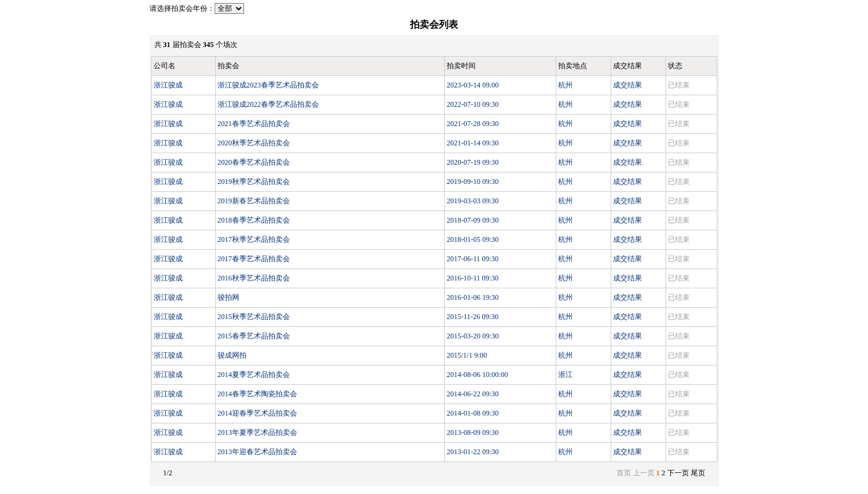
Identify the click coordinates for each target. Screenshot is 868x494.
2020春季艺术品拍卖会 (254, 162)
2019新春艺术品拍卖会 (254, 201)
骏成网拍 (232, 355)
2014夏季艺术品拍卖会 (254, 375)
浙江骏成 (168, 85)
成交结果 (627, 85)
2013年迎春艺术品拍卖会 (257, 452)
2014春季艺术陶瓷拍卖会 (257, 394)
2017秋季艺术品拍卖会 (254, 239)
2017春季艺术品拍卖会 (254, 259)
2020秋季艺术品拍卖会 (254, 143)
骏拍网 (228, 297)
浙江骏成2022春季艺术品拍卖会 (268, 104)
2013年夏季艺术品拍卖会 (257, 432)
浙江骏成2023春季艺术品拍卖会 (268, 85)
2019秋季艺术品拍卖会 (254, 182)
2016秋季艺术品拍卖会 (254, 278)
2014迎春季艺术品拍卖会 (257, 413)
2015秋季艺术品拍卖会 (254, 317)
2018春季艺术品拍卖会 (254, 220)
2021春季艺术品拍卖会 (254, 124)
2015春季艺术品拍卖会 (254, 336)
